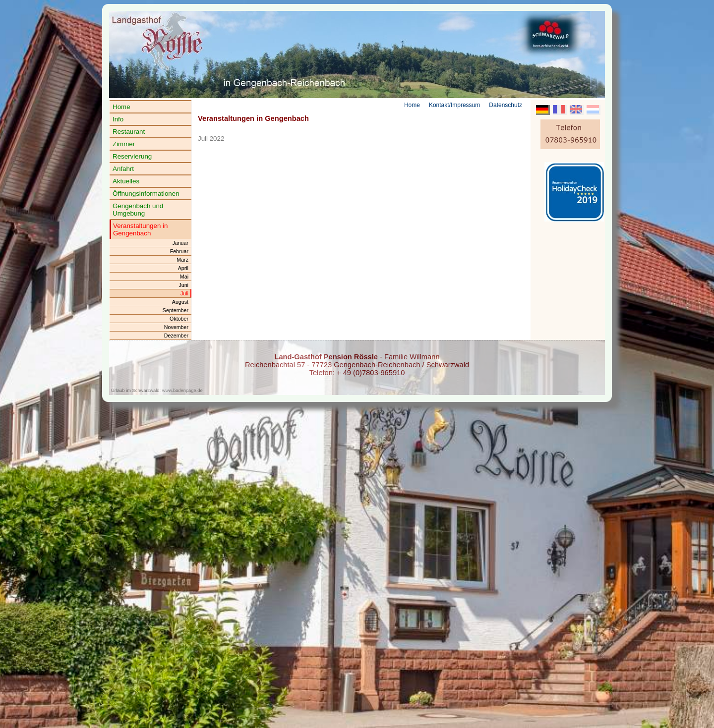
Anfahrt (123, 169)
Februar (179, 251)
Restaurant (129, 132)
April (183, 268)
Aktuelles (126, 181)
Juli (184, 293)
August (180, 302)
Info (118, 119)
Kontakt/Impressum (454, 105)
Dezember (176, 336)
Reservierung (132, 156)
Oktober (179, 319)
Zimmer (124, 144)
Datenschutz (506, 105)
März (182, 260)
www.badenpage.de (182, 391)
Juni (183, 285)
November (176, 327)
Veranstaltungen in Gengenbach (140, 229)
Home (121, 107)
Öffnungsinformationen (146, 194)
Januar (180, 243)
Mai (184, 277)
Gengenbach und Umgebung (138, 210)
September (176, 310)
